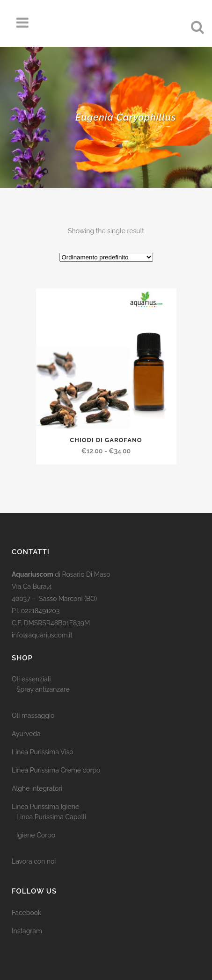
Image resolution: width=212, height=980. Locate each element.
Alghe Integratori (37, 788)
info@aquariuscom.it (42, 635)
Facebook (27, 913)
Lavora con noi (34, 861)
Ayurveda (26, 734)
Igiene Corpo (36, 835)
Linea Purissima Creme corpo (56, 770)
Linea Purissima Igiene (45, 807)
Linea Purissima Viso (43, 752)
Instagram (27, 931)
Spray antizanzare (43, 689)
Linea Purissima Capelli (51, 817)
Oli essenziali (31, 679)
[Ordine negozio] (106, 257)
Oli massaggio (33, 715)
